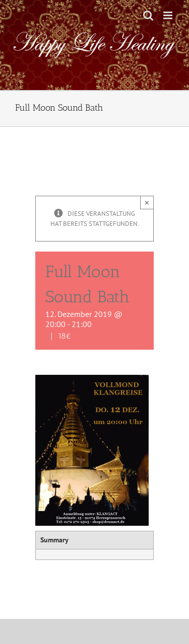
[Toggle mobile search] (148, 15)
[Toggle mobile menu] (169, 15)
